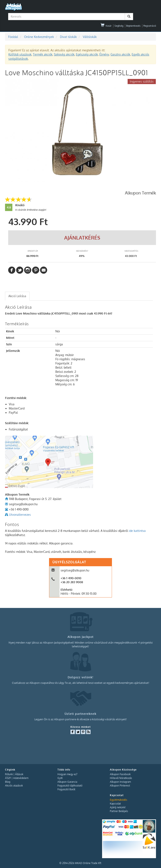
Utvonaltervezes (20, 515)
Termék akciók (43, 54)
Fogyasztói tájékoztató (70, 786)
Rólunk (9, 774)
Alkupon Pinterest (120, 786)
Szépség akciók (64, 54)
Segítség (119, 26)
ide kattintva (137, 531)
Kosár (106, 26)
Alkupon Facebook (120, 774)
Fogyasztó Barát (66, 789)
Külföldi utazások (20, 54)
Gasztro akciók (120, 54)
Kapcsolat (115, 804)
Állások (19, 774)
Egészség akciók (87, 54)
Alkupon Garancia (67, 782)
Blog (8, 782)
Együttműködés (119, 800)
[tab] (17, 296)
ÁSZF (8, 778)
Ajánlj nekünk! (118, 807)
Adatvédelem (21, 778)
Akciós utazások (14, 786)
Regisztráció (150, 26)
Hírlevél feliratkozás (121, 778)
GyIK (60, 778)
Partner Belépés (119, 811)
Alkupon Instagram (120, 782)
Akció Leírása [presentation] (17, 296)
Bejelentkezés (133, 26)
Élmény (104, 54)
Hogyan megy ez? (67, 774)
